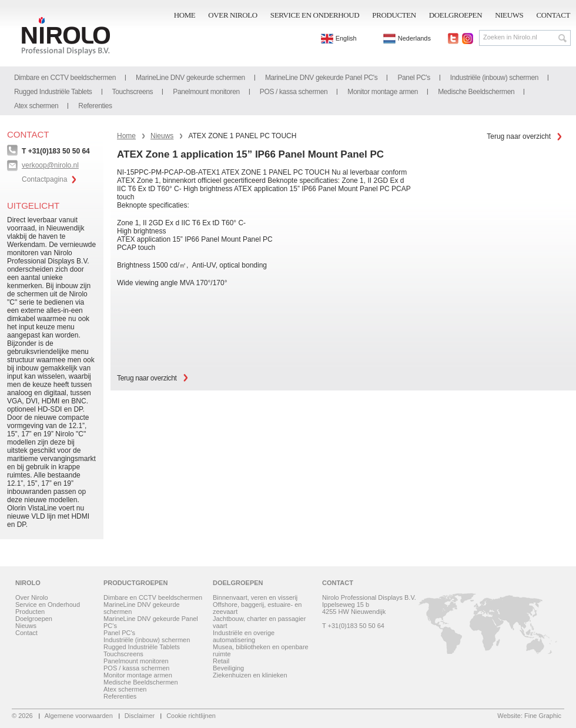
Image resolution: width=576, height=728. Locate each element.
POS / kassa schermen (294, 92)
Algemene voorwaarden (79, 716)
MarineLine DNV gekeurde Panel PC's (322, 78)
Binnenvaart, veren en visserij (255, 597)
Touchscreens (133, 92)
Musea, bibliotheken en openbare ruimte (261, 650)
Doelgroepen (456, 15)
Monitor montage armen (383, 92)
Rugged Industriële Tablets (53, 92)
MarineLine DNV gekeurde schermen (190, 78)
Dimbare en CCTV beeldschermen (65, 78)
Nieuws (509, 15)
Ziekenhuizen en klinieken (250, 675)
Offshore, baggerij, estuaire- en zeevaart (257, 608)
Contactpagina (44, 179)
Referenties (95, 106)
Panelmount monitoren (206, 92)
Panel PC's (413, 78)
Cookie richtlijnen (191, 716)
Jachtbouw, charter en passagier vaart (259, 622)
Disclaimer (140, 716)
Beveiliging (228, 668)
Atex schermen (36, 106)
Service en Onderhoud (315, 15)
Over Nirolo (232, 15)
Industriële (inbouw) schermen (494, 78)
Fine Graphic (543, 716)
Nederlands (407, 38)
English (339, 38)
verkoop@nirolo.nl (50, 165)
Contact (553, 15)
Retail (221, 661)
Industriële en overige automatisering (244, 636)
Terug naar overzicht (519, 136)
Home (185, 15)
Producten (394, 15)
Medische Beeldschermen (476, 92)
